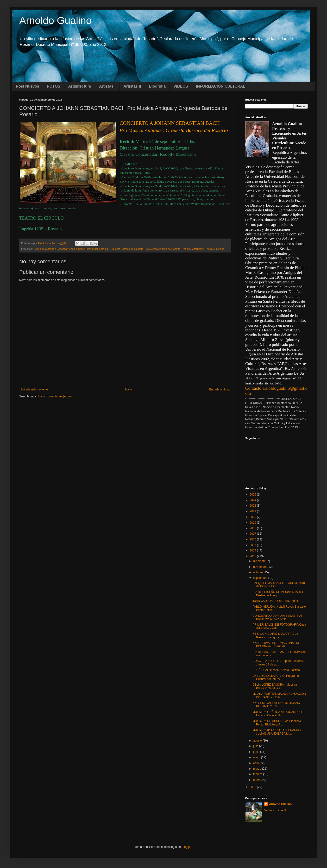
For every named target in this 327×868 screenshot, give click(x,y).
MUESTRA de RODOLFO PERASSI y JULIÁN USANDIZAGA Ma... (277, 732)
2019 (253, 523)
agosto (258, 741)
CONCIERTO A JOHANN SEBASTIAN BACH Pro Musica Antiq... (277, 617)
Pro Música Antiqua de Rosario (163, 249)
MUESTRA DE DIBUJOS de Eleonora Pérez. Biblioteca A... (277, 723)
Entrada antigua (219, 389)
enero (257, 780)
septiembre (261, 578)
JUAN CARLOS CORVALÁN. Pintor (275, 601)
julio (256, 746)
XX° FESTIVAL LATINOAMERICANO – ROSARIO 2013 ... (277, 705)
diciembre (260, 561)
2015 (253, 545)
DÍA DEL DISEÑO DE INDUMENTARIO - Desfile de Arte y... (279, 594)
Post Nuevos (28, 86)
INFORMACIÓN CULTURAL (221, 86)
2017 (253, 534)
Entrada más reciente (34, 389)
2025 (253, 495)
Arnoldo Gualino (55, 21)
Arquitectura (80, 86)
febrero (258, 774)
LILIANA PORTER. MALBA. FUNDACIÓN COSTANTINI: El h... (279, 695)
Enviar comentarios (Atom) (55, 396)
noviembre (260, 567)
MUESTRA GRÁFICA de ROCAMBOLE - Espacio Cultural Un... (279, 714)
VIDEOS (181, 86)
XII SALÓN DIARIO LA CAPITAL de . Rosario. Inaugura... (276, 635)
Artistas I (107, 86)
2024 (253, 500)
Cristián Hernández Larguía (92, 249)
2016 (253, 539)
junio (257, 752)
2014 (253, 551)
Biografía (157, 86)
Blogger (186, 847)
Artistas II (132, 86)
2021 (253, 511)
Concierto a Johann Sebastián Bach (54, 249)
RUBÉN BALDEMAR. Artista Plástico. (277, 670)
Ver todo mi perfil (275, 810)
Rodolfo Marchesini (193, 249)
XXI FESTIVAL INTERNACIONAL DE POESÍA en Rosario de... (276, 645)
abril (256, 763)
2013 (253, 556)
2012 (253, 787)
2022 (253, 506)
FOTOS (54, 86)
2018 (253, 528)
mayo (257, 757)
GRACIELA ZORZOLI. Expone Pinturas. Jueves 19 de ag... (278, 663)
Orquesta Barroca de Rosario (126, 249)
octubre (258, 572)
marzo (258, 769)
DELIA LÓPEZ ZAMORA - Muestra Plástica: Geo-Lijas (275, 686)
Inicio (129, 389)
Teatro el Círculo (215, 249)
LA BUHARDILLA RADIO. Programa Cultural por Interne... (276, 677)
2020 (253, 517)
